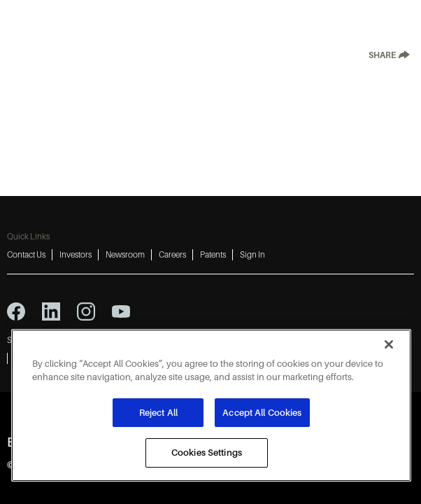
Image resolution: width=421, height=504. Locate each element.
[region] (211, 405)
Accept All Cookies (262, 413)
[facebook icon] (16, 311)
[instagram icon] (86, 311)
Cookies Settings (207, 453)
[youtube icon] (121, 311)
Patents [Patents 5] (213, 255)
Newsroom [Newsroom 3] (125, 255)
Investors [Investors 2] (76, 255)
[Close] (389, 344)
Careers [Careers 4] (172, 255)
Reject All (158, 413)
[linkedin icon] (51, 311)
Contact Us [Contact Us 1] (26, 255)
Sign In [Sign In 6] (252, 255)
